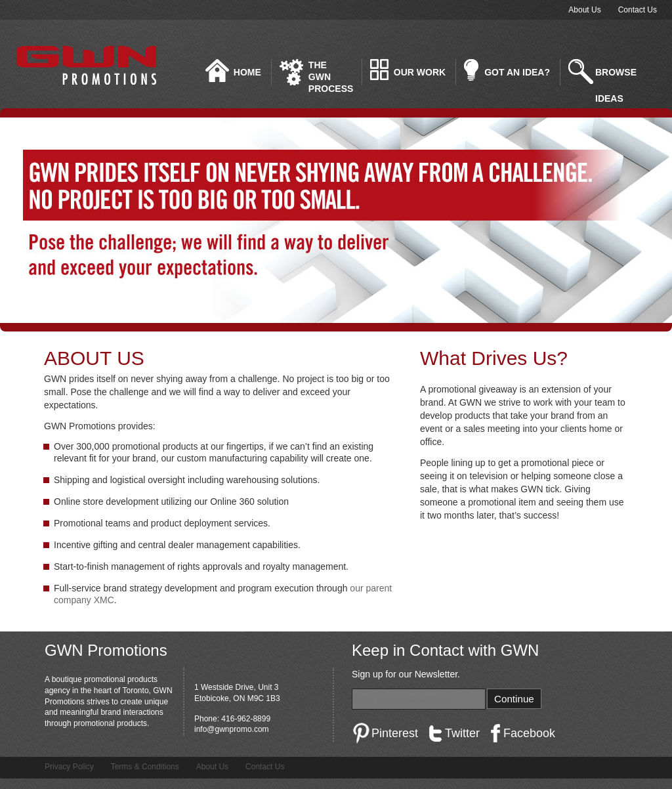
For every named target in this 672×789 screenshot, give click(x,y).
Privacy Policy (69, 767)
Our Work (420, 72)
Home (247, 72)
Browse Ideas (616, 76)
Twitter (462, 733)
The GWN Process (331, 73)
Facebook (529, 733)
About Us (584, 10)
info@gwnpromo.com (232, 729)
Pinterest (395, 733)
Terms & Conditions (145, 767)
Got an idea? (517, 72)
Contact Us (638, 10)
